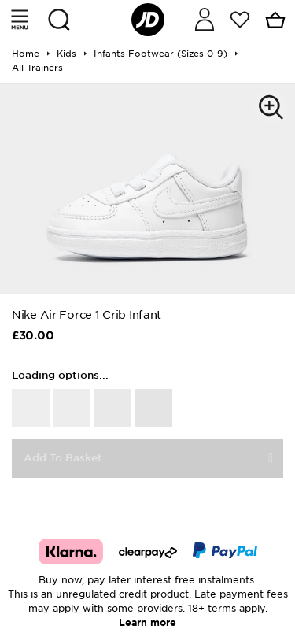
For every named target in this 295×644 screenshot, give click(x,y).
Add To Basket (63, 458)
